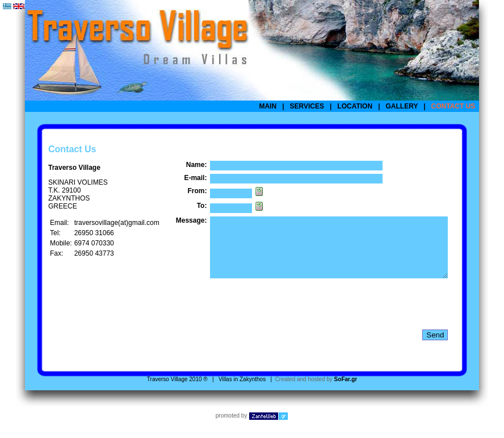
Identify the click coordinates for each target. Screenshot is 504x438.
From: (197, 191)
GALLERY (402, 106)
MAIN (268, 106)
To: (202, 206)
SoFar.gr (346, 391)
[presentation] (296, 316)
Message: (192, 220)
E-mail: (195, 178)
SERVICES (307, 106)
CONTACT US (453, 106)
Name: (197, 165)
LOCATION (355, 106)
